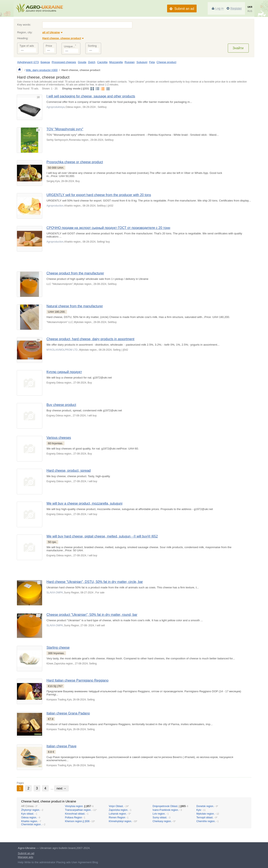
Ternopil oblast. (205, 818)
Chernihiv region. (206, 821)
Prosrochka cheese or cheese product (75, 162)
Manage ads (25, 857)
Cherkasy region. (162, 821)
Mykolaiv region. (206, 814)
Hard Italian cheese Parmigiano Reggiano (77, 680)
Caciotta (102, 62)
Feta (152, 62)
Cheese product (166, 62)
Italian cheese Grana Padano (68, 713)
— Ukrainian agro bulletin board (47, 848)
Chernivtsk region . (32, 824)
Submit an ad (184, 9)
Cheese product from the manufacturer (75, 273)
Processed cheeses (64, 62)
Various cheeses (59, 438)
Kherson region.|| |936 (77, 821)
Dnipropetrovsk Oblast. (165, 806)
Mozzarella (116, 62)
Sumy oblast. (160, 818)
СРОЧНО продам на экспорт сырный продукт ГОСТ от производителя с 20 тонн (108, 228)
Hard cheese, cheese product (62, 38)
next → (61, 788)
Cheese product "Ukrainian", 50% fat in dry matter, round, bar (92, 615)
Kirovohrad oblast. (75, 814)
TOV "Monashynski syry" (65, 129)
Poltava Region (73, 818)
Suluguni (142, 62)
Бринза (45, 62)
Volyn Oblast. (116, 806)
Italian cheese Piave (61, 746)
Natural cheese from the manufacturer (75, 306)
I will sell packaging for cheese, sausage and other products (91, 96)
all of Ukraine (51, 32)
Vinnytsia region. (74, 806)
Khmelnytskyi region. (120, 821)
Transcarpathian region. (78, 810)
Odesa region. (29, 818)
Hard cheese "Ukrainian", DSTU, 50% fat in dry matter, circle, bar (95, 582)
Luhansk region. (118, 814)
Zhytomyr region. (31, 810)
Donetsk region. (205, 806)
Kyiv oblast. (28, 814)
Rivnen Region (117, 818)
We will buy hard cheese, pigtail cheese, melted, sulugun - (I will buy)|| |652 (102, 536)
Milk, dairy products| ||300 (42, 70)
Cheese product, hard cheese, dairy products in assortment (90, 339)
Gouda (82, 62)
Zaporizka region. (119, 810)
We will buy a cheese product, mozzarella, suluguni (84, 503)
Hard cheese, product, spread (69, 471)
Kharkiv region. (30, 821)
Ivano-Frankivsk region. (166, 810)
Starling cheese (58, 648)
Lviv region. (159, 814)
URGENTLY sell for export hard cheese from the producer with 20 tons (99, 195)
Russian (130, 62)
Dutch (92, 62)
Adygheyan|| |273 (28, 62)
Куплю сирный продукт (64, 372)
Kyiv (199, 810)
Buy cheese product (61, 405)
